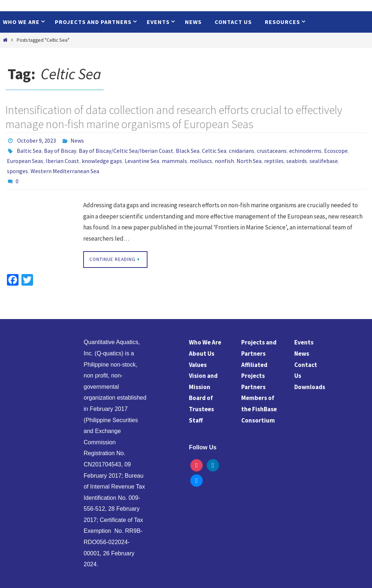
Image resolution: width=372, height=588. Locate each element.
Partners (253, 387)
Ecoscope (335, 151)
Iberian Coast (62, 161)
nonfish (224, 161)
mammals (174, 161)
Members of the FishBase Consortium (259, 409)
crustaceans (271, 151)
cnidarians (241, 151)
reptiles (274, 161)
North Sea (249, 161)
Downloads (310, 387)
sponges (17, 171)
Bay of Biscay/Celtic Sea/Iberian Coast (126, 151)
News (77, 140)
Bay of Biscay (60, 151)
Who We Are (205, 342)
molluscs (201, 161)
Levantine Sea (142, 161)
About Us (202, 354)
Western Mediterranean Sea (65, 171)
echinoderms (305, 151)
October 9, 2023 (37, 140)
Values (198, 365)
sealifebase (324, 161)
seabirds (297, 161)
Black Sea (187, 151)
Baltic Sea (29, 151)
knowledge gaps (102, 161)
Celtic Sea (214, 151)
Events (304, 342)
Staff (196, 420)
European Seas (25, 161)
